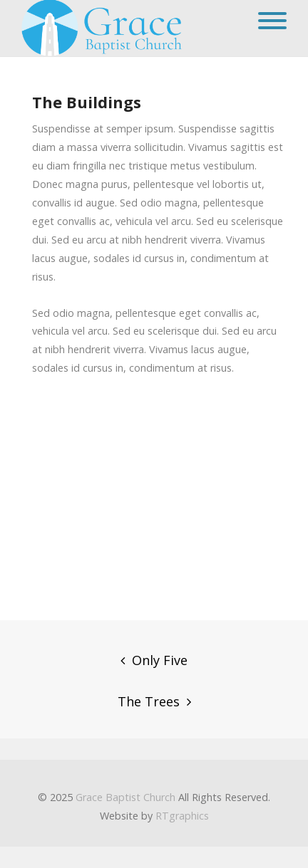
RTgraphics (182, 816)
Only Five (160, 660)
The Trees (149, 701)
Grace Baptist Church (125, 797)
